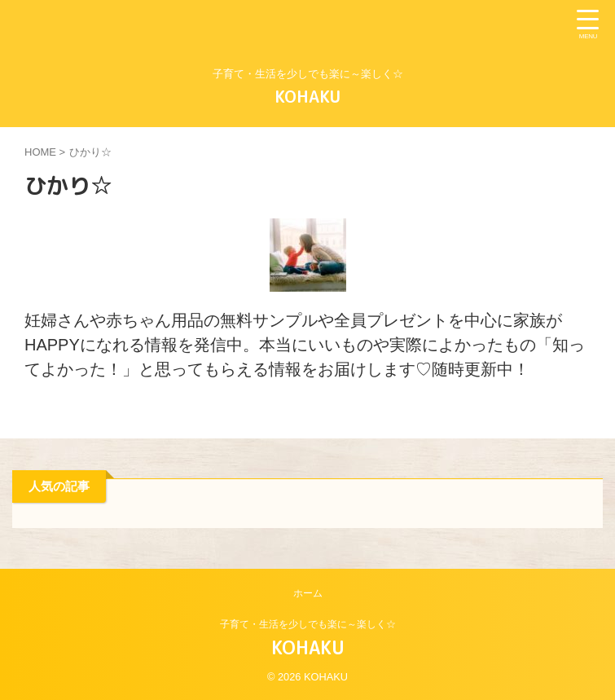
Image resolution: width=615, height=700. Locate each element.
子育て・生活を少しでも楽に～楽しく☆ (308, 624)
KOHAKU (307, 96)
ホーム (308, 593)
